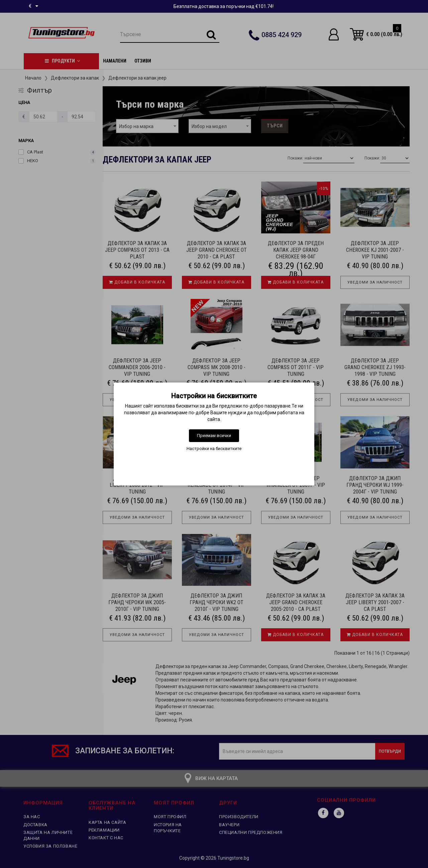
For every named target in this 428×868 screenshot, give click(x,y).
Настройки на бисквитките (214, 449)
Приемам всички (214, 436)
